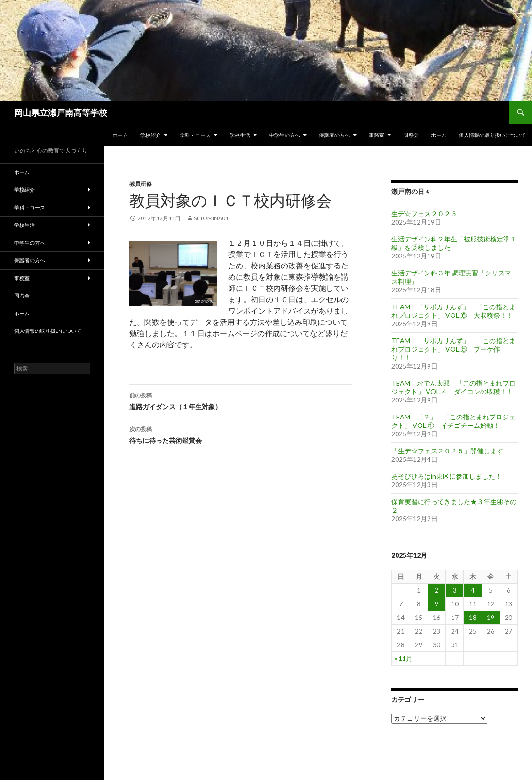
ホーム (120, 135)
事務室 (377, 135)
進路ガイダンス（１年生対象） (241, 400)
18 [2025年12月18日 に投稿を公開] (473, 617)
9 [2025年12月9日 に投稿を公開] (437, 604)
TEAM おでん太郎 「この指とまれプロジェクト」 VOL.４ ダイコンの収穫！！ (453, 387)
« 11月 (403, 658)
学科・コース (195, 135)
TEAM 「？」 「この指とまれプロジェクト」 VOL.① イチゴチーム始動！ (453, 421)
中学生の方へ (285, 135)
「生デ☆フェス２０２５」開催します (447, 451)
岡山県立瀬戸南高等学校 (61, 113)
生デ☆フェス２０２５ (424, 213)
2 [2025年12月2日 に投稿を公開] (437, 590)
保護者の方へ (334, 135)
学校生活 (240, 135)
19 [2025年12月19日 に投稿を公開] (491, 617)
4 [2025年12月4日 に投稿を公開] (473, 590)
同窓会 (411, 135)
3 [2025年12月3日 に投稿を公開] (455, 590)
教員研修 (141, 184)
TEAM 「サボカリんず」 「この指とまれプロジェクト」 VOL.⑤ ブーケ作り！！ (453, 349)
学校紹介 (151, 135)
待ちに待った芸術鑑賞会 (241, 434)
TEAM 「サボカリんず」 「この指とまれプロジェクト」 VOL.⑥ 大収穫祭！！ (453, 311)
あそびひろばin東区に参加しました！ (447, 476)
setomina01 (211, 218)
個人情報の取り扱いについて (492, 135)
